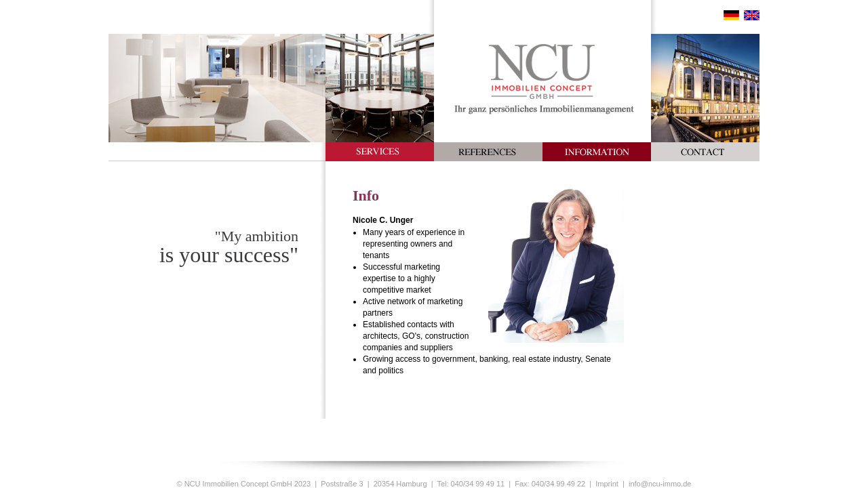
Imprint (607, 484)
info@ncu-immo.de (660, 484)
